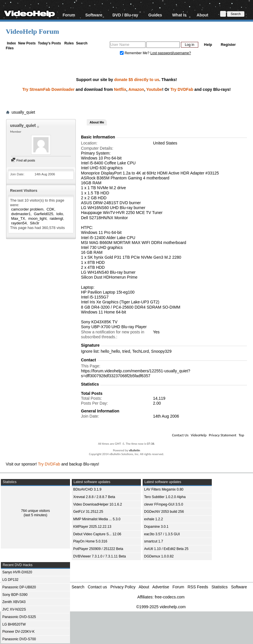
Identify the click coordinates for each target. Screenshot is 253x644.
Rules (69, 43)
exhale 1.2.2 (153, 519)
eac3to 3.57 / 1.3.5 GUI (162, 534)
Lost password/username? (171, 53)
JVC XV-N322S (14, 609)
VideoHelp (199, 435)
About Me (97, 122)
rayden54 (19, 223)
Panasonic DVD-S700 (19, 639)
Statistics (220, 587)
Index (11, 43)
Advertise (161, 587)
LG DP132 (10, 580)
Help (208, 45)
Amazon (136, 89)
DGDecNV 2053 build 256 (164, 512)
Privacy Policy (123, 587)
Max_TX (18, 218)
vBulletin (134, 450)
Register (228, 45)
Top (241, 435)
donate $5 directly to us (137, 80)
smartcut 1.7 (154, 541)
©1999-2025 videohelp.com (161, 607)
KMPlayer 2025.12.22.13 (92, 527)
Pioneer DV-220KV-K (18, 632)
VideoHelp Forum (32, 31)
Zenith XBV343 (14, 602)
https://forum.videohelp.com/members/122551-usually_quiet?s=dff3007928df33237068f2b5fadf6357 (136, 373)
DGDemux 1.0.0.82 (159, 556)
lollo (60, 214)
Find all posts (23, 160)
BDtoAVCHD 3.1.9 (87, 489)
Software (94, 15)
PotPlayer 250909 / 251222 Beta (98, 549)
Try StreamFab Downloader (48, 89)
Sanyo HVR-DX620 (17, 572)
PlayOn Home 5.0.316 (90, 541)
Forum (69, 15)
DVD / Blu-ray (125, 15)
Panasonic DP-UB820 (19, 587)
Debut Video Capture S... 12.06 (97, 534)
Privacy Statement (223, 435)
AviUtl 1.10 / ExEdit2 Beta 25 (166, 549)
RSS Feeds (198, 587)
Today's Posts (49, 43)
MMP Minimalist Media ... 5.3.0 (97, 519)
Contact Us (180, 435)
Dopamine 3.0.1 (156, 527)
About (202, 15)
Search (82, 43)
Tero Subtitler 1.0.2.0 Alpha (165, 497)
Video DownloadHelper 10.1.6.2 (98, 504)
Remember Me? (135, 53)
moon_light (37, 218)
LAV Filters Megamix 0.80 (164, 489)
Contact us (97, 587)
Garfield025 (43, 214)
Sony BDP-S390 (15, 595)
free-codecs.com (170, 597)
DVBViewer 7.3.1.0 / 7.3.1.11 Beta (100, 556)
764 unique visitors (35, 511)
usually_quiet (23, 112)
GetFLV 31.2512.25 (88, 512)
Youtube (154, 89)
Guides (155, 15)
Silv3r (35, 223)
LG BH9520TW (14, 624)
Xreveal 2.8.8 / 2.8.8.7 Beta (94, 497)
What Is (179, 15)
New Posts (27, 43)
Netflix (120, 89)
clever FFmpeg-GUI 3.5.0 (164, 504)
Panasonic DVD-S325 (19, 617)
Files (10, 48)
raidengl (56, 218)
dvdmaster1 (21, 214)
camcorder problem (27, 209)
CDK (51, 209)
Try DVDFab (182, 89)
